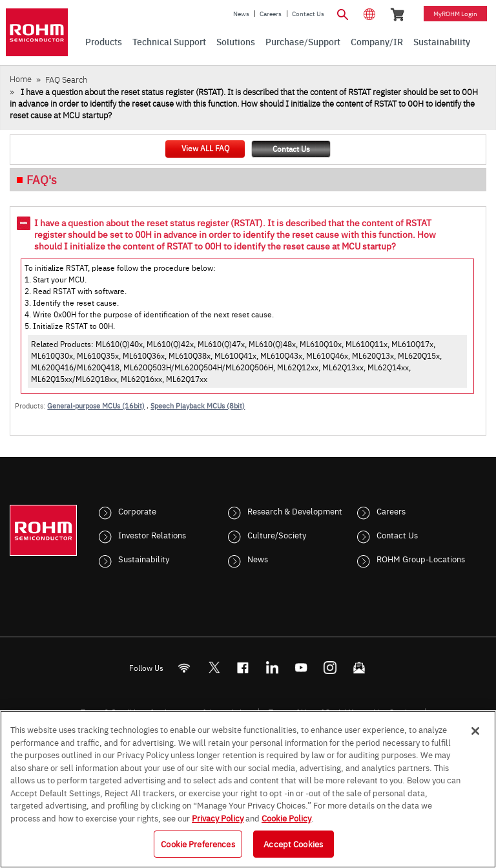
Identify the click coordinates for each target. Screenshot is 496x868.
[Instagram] (330, 668)
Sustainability (144, 558)
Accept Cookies (293, 843)
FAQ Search (66, 79)
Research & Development (295, 511)
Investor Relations (152, 535)
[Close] (475, 731)
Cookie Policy (286, 818)
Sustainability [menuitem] (442, 41)
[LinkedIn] (272, 668)
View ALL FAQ (205, 148)
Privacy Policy (218, 818)
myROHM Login (455, 14)
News (241, 14)
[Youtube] (301, 668)
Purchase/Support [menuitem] (303, 41)
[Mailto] (359, 668)
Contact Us (308, 14)
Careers (271, 14)
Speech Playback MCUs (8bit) (198, 406)
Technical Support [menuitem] (169, 41)
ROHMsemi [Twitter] (214, 668)
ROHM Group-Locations (421, 558)
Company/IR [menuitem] (377, 41)
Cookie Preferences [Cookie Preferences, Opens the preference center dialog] (198, 843)
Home (21, 79)
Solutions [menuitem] (236, 41)
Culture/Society (277, 535)
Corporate (137, 511)
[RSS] (184, 668)
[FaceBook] (243, 668)
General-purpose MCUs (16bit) (96, 406)
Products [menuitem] (104, 41)
